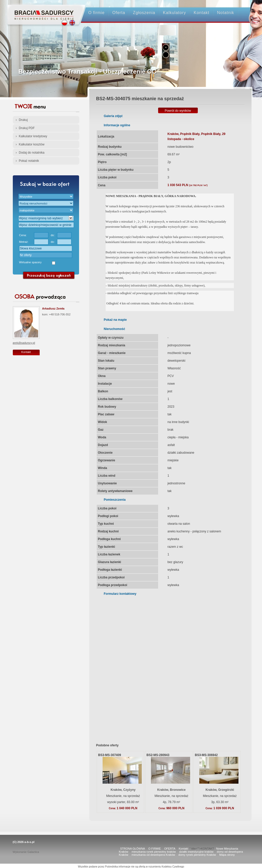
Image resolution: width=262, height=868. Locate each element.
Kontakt (201, 13)
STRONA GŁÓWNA (133, 849)
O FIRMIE (155, 849)
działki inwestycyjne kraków (196, 852)
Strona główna (42, 11)
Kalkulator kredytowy (33, 136)
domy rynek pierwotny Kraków (197, 855)
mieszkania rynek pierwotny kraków (154, 852)
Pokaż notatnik (29, 161)
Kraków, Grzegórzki (220, 790)
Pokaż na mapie (115, 320)
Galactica (33, 852)
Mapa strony (227, 855)
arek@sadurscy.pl (24, 343)
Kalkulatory (174, 13)
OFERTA (170, 849)
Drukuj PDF (27, 128)
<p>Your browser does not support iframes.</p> (167, 666)
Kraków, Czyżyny (123, 790)
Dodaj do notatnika (32, 153)
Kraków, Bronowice (172, 790)
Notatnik (226, 13)
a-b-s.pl (29, 842)
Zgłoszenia (144, 13)
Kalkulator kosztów (32, 144)
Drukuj (23, 120)
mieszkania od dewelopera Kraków (153, 855)
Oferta (119, 13)
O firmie (96, 13)
